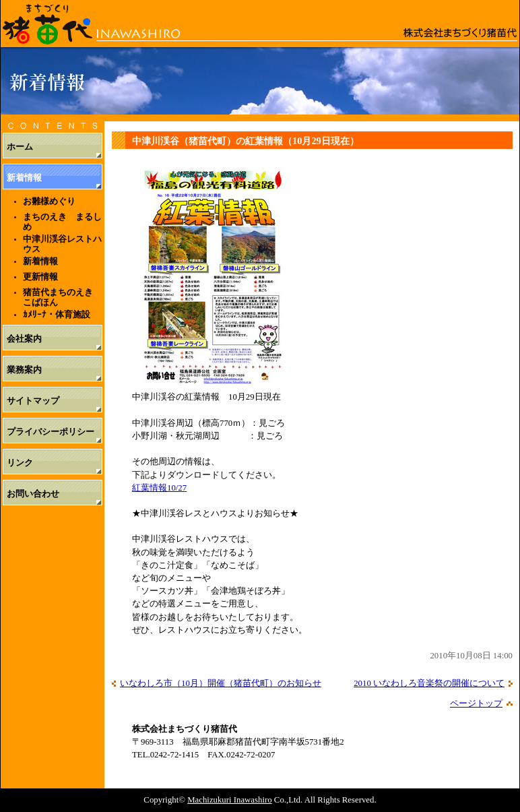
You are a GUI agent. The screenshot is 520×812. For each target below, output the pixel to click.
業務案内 (24, 370)
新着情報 (24, 178)
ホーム (20, 147)
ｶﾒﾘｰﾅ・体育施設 (57, 314)
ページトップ (476, 704)
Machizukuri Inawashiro (229, 800)
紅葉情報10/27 (159, 488)
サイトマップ (33, 401)
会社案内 (24, 339)
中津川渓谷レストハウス (62, 244)
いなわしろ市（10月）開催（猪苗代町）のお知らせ (221, 683)
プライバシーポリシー (51, 432)
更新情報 (40, 277)
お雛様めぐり (49, 201)
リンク (20, 463)
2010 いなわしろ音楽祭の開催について (429, 683)
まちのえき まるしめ (62, 222)
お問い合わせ (33, 494)
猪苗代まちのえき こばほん (62, 297)
